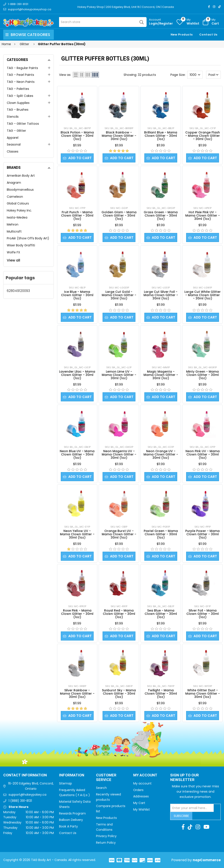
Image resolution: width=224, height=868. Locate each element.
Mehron (13, 224)
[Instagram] (214, 7)
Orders (138, 790)
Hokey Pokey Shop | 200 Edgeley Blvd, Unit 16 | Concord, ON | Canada (126, 7)
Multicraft (14, 231)
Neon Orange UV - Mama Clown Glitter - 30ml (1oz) (161, 454)
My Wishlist (142, 809)
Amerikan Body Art (21, 176)
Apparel (13, 138)
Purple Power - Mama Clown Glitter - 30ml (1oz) (202, 534)
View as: (65, 75)
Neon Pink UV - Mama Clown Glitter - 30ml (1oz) (203, 454)
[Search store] (103, 22)
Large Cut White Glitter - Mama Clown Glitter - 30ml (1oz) (203, 295)
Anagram (14, 183)
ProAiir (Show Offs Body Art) (28, 238)
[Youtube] (206, 827)
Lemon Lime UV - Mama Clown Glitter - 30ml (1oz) (119, 375)
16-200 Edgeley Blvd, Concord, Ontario (31, 786)
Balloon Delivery (71, 820)
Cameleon (15, 197)
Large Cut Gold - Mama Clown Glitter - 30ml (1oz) (119, 295)
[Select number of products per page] (195, 75)
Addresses (141, 796)
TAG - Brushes (18, 110)
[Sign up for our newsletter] (192, 808)
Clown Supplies (18, 103)
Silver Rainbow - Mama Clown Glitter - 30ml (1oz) (77, 694)
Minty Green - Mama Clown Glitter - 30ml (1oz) (202, 375)
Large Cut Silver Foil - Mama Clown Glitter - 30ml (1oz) (161, 295)
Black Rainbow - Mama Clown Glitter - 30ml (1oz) (119, 136)
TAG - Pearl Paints (20, 75)
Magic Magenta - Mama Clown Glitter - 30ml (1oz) (161, 375)
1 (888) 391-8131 (20, 801)
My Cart (139, 803)
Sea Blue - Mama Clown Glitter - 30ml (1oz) (161, 614)
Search (101, 788)
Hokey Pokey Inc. (19, 210)
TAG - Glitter (16, 131)
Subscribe (181, 816)
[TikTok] (220, 7)
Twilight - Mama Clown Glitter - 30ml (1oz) (161, 694)
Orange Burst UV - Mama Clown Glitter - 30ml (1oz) (119, 534)
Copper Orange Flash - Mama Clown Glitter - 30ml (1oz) (203, 136)
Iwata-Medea (17, 217)
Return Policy (106, 843)
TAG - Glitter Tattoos (23, 124)
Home (6, 44)
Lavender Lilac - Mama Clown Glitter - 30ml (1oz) (77, 375)
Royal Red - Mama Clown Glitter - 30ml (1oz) (119, 614)
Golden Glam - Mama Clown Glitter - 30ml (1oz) (119, 215)
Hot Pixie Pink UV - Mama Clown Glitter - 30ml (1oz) (203, 215)
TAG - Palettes (18, 89)
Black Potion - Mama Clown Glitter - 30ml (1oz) (77, 136)
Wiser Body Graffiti (21, 245)
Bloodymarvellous (20, 190)
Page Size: (178, 75)
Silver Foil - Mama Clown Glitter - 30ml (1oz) (203, 614)
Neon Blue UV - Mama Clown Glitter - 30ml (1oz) (77, 454)
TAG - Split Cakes (20, 96)
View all (13, 260)
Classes (13, 151)
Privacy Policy (106, 836)
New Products (182, 35)
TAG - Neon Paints (21, 82)
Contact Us (208, 35)
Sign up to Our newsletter (185, 778)
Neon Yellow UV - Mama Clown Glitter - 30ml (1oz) (77, 534)
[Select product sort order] (213, 75)
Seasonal (14, 144)
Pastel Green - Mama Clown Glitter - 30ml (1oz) (161, 534)
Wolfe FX (13, 252)
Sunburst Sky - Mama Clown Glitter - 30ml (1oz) (119, 694)
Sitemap (66, 783)
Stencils (13, 117)
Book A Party (68, 826)
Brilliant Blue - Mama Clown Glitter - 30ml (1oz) (161, 136)
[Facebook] (209, 7)
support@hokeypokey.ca (27, 795)
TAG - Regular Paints (22, 68)
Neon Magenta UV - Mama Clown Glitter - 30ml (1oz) (119, 454)
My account (142, 783)
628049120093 (18, 291)
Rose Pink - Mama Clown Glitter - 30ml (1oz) (77, 614)
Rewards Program (72, 813)
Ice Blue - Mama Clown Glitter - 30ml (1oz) (77, 295)
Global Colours (18, 203)
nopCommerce (207, 860)
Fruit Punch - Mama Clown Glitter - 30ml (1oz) (77, 215)
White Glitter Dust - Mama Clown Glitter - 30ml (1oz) (203, 694)
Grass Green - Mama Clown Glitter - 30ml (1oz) (161, 215)
